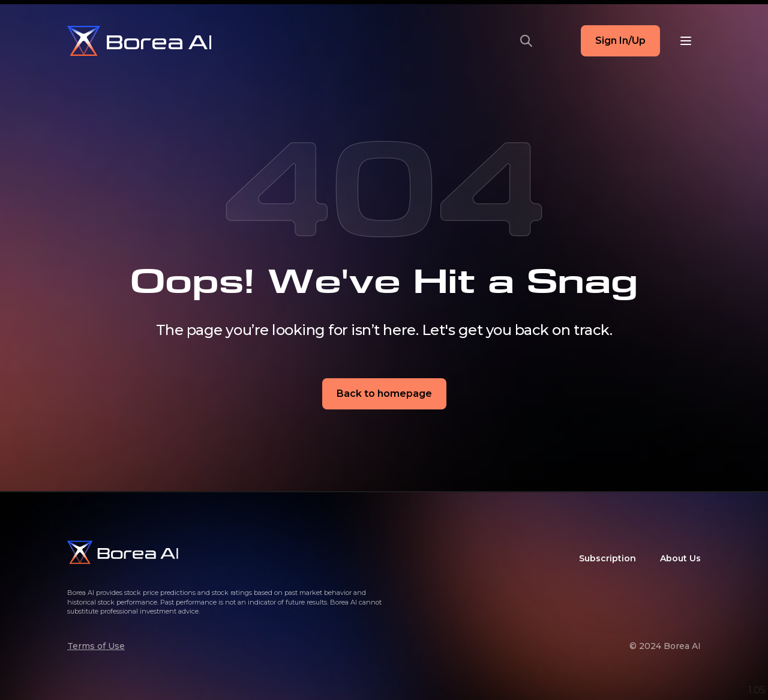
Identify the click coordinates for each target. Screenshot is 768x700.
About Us (680, 558)
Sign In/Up (620, 41)
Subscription (607, 558)
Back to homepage (384, 394)
